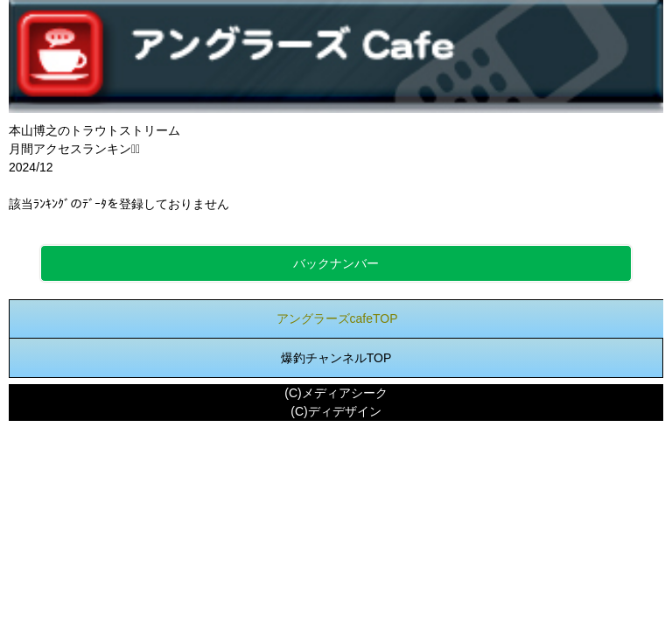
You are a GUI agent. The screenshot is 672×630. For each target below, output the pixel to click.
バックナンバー (336, 263)
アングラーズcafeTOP (337, 318)
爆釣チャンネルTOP (336, 358)
